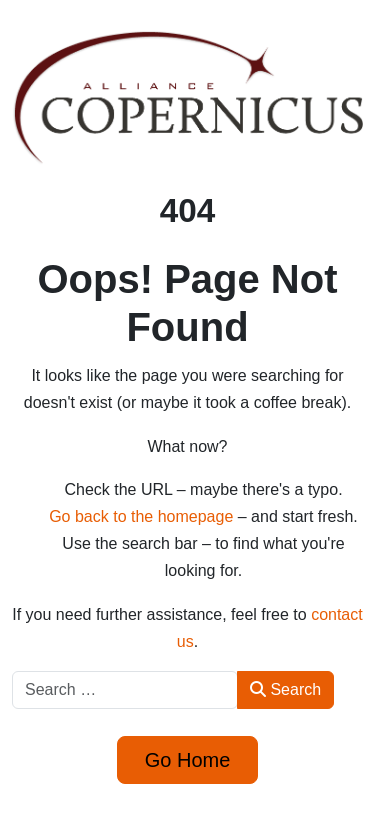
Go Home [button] (188, 760)
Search (285, 689)
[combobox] (125, 690)
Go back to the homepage (141, 516)
